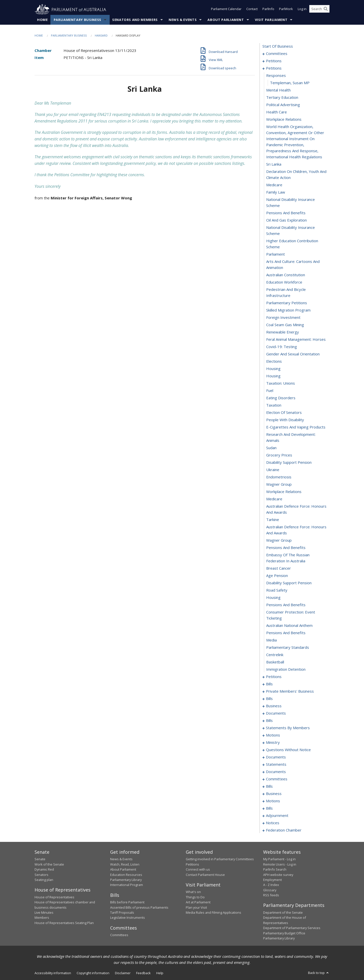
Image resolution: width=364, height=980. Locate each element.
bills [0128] (269, 721)
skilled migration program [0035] (288, 310)
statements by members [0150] (288, 728)
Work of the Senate (49, 864)
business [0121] (274, 706)
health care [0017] (277, 112)
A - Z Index (271, 885)
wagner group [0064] (279, 540)
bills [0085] (269, 684)
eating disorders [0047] (281, 398)
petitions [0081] (274, 677)
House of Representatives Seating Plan (64, 923)
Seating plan (44, 880)
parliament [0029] (276, 254)
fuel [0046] (270, 391)
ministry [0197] (273, 743)
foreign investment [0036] (283, 318)
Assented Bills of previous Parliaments (139, 907)
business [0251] (274, 794)
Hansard (101, 36)
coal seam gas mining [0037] (285, 325)
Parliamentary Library (126, 880)
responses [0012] (276, 76)
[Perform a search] (326, 10)
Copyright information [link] (93, 973)
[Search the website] (319, 10)
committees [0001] (277, 54)
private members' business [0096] (290, 691)
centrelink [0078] (275, 655)
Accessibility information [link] (53, 973)
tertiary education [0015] (282, 98)
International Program (127, 885)
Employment (272, 880)
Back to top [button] (319, 973)
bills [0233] (269, 786)
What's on (193, 892)
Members (42, 918)
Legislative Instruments (128, 918)
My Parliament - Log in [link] (279, 859)
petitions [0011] (274, 68)
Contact (252, 10)
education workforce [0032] (284, 282)
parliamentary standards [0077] (288, 648)
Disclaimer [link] (123, 973)
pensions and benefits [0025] (286, 213)
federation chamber (284, 830)
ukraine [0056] (273, 470)
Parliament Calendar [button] (226, 10)
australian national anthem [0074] (289, 626)
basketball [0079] (275, 662)
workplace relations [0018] (284, 119)
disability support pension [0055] (289, 463)
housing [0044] (273, 376)
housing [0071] (273, 598)
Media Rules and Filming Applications (214, 913)
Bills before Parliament (127, 902)
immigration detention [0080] (286, 669)
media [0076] (271, 640)
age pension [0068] (277, 576)
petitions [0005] (274, 61)
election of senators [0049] (284, 413)
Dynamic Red (44, 870)
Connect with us (198, 870)
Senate (40, 859)
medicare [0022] (274, 185)
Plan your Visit (196, 907)
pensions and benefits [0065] (286, 548)
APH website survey (278, 875)
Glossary (270, 890)
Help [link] (160, 973)
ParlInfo (268, 10)
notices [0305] (273, 823)
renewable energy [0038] (283, 332)
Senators (41, 875)
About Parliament (226, 20)
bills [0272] (269, 808)
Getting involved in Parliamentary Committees (220, 859)
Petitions (192, 864)
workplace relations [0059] (284, 492)
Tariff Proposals (122, 913)
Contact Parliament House (205, 875)
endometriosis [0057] (279, 477)
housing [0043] (273, 369)
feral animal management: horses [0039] (296, 340)
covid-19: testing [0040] (282, 347)
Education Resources (126, 875)
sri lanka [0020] (274, 164)
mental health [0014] (278, 90)
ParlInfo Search (275, 870)
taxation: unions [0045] (281, 383)
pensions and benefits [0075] (286, 633)
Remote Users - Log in (280, 864)
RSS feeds (271, 895)
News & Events (183, 20)
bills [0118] (269, 699)
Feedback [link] (143, 973)
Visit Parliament (271, 20)
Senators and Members (135, 20)
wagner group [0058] (279, 484)
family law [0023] (276, 192)
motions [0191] (273, 735)
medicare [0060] (274, 499)
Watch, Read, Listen (125, 864)
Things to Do (195, 897)
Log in (302, 10)
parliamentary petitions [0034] (287, 303)
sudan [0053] (271, 448)
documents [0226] (276, 772)
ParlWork (286, 10)
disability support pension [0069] (289, 583)
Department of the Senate (283, 913)
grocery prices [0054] (279, 455)
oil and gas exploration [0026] (286, 220)
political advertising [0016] (283, 105)
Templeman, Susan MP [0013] (290, 83)
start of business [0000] (278, 46)
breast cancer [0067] (279, 568)
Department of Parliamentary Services (292, 928)
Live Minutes (44, 913)
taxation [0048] (274, 405)
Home (42, 20)
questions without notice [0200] (288, 750)
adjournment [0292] (277, 816)
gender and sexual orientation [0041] (293, 354)
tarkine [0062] (273, 520)
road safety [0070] (277, 590)
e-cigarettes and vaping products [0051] (296, 427)
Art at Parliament (198, 902)
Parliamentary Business (78, 20)
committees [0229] (277, 779)
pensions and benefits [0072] (286, 605)
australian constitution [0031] (286, 275)
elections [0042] (274, 361)
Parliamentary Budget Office (284, 933)
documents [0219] (276, 757)
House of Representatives (54, 897)
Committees (119, 935)
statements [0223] (276, 764)
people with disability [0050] (285, 420)
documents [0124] (276, 713)
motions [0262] (273, 801)
